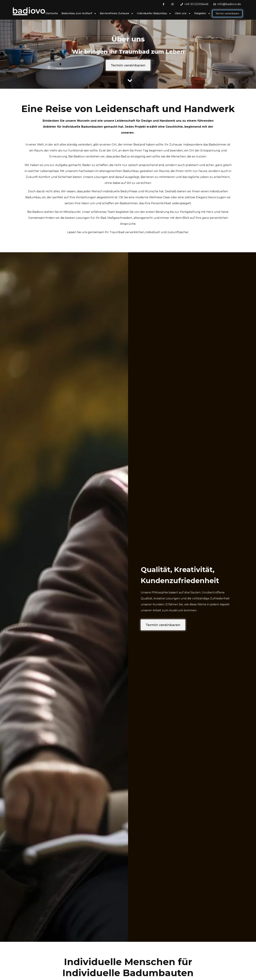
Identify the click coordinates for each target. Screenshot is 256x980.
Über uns (183, 13)
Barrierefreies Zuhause (117, 13)
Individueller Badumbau (154, 13)
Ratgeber (202, 13)
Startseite (52, 13)
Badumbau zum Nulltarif (79, 13)
